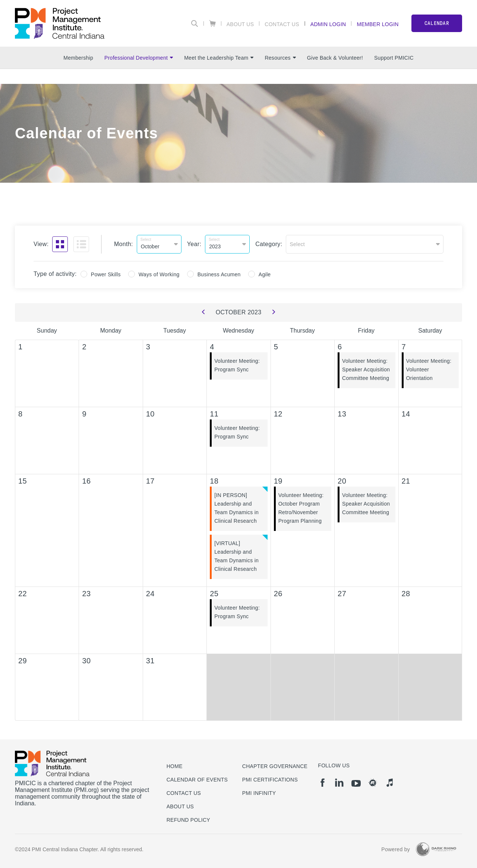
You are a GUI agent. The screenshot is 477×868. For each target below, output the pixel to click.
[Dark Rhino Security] (436, 849)
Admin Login (328, 24)
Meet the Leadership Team (219, 58)
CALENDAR (437, 23)
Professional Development (139, 58)
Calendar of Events (197, 780)
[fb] (323, 783)
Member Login (378, 24)
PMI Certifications (270, 780)
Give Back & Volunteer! (335, 58)
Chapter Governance (275, 766)
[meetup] (373, 783)
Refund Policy (188, 820)
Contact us (184, 793)
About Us (240, 24)
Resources (280, 58)
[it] (390, 783)
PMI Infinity (259, 793)
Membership (78, 58)
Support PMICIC (394, 58)
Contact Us (282, 24)
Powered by (396, 849)
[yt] (356, 783)
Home (175, 766)
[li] (339, 783)
